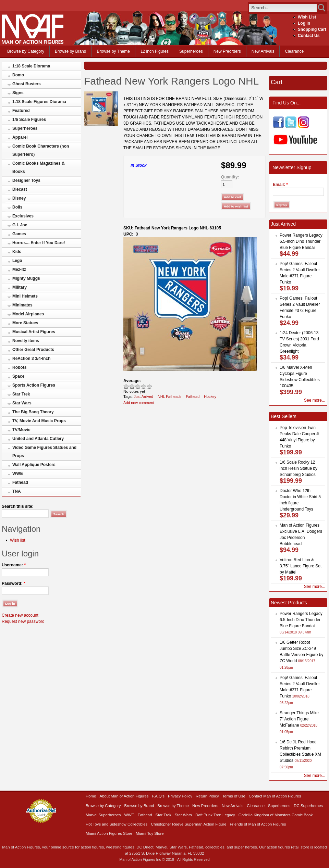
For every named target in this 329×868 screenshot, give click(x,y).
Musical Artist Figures (34, 332)
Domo (18, 75)
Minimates (22, 305)
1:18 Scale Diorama (31, 66)
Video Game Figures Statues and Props (44, 452)
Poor (126, 386)
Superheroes (191, 51)
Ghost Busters (27, 84)
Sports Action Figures (34, 385)
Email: (280, 185)
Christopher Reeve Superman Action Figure (188, 824)
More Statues (25, 323)
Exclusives (23, 216)
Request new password (23, 621)
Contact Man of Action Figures (275, 796)
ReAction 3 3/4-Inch (31, 358)
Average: (132, 381)
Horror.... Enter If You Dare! (39, 243)
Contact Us (309, 36)
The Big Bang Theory (33, 412)
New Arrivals (263, 51)
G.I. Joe (20, 225)
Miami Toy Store (150, 833)
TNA (17, 491)
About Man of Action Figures (124, 796)
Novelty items (26, 341)
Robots (19, 367)
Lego (17, 261)
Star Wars (22, 403)
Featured (21, 111)
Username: (14, 565)
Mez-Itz (19, 269)
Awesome (150, 386)
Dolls (17, 207)
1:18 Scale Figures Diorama (39, 102)
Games (19, 234)
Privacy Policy (180, 796)
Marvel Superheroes (103, 815)
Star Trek (21, 394)
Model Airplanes (28, 314)
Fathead (20, 482)
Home (91, 796)
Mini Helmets (25, 296)
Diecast (20, 189)
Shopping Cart (312, 29)
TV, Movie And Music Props (39, 421)
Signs (18, 93)
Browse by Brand (70, 51)
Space (18, 376)
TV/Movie (21, 430)
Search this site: (18, 506)
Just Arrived (143, 397)
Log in (304, 23)
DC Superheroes (308, 806)
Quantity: (230, 177)
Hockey (210, 397)
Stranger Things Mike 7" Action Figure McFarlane (299, 719)
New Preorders (227, 51)
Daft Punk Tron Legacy (215, 815)
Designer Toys (26, 180)
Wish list (18, 540)
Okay (132, 386)
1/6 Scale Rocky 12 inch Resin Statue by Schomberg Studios (298, 468)
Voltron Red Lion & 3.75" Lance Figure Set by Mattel (301, 566)
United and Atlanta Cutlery (38, 439)
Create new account (20, 615)
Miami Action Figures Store (109, 833)
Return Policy (207, 796)
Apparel (20, 137)
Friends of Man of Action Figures (258, 824)
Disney (19, 198)
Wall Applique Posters (34, 465)
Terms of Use (234, 796)
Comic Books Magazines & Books (39, 167)
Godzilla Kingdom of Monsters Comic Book (276, 815)
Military (20, 287)
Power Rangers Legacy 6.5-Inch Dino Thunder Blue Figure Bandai (301, 241)
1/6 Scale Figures (29, 119)
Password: (14, 583)
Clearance (294, 51)
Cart (277, 82)
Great (144, 386)
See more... (315, 400)
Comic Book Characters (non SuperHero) (41, 150)
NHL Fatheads (169, 397)
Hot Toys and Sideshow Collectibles (117, 824)
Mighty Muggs (26, 278)
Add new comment (139, 403)
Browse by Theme (113, 51)
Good (138, 386)
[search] (283, 8)
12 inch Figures (155, 51)
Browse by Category (26, 51)
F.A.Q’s (159, 796)
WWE (18, 474)
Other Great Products (33, 350)
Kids (17, 252)
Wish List (307, 17)
